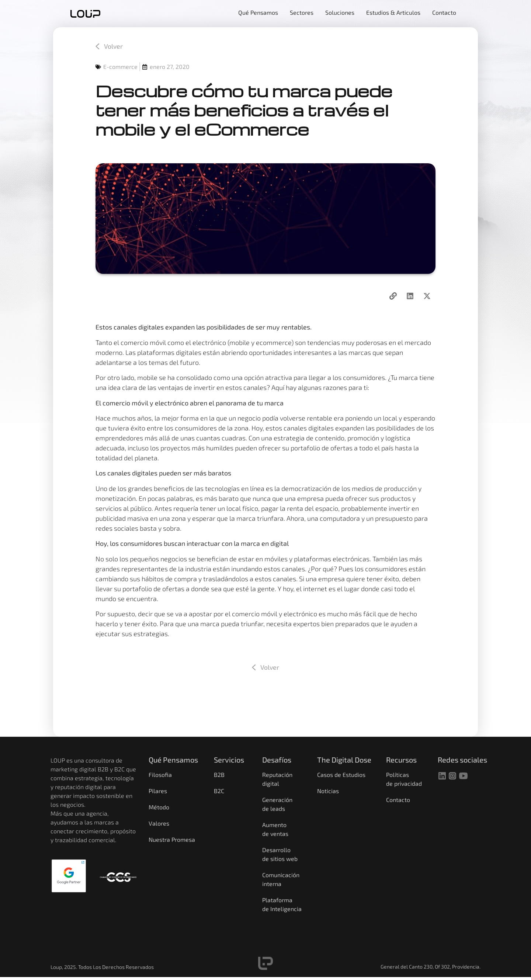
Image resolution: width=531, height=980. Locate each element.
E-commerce (120, 67)
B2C (219, 791)
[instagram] (453, 776)
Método (159, 807)
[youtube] (464, 776)
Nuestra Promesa (172, 840)
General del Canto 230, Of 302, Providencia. (431, 967)
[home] (85, 14)
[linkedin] (442, 776)
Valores (159, 824)
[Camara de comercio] (118, 878)
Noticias (328, 791)
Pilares (158, 791)
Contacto (398, 800)
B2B (219, 775)
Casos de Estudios (341, 775)
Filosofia (160, 775)
